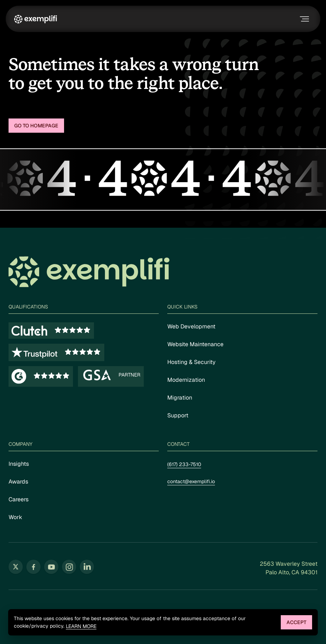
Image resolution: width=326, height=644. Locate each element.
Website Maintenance (195, 344)
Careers (19, 499)
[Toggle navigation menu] (304, 19)
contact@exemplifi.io (191, 481)
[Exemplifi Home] (36, 19)
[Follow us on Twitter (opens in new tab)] (16, 567)
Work (15, 517)
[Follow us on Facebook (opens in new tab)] (33, 567)
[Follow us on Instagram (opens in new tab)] (69, 567)
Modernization (186, 380)
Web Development (191, 326)
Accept (296, 622)
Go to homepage (36, 126)
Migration (180, 398)
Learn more (81, 626)
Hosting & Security (191, 362)
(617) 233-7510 (184, 464)
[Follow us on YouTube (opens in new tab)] (51, 567)
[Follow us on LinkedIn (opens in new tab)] (87, 567)
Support (178, 415)
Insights (19, 464)
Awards (18, 482)
